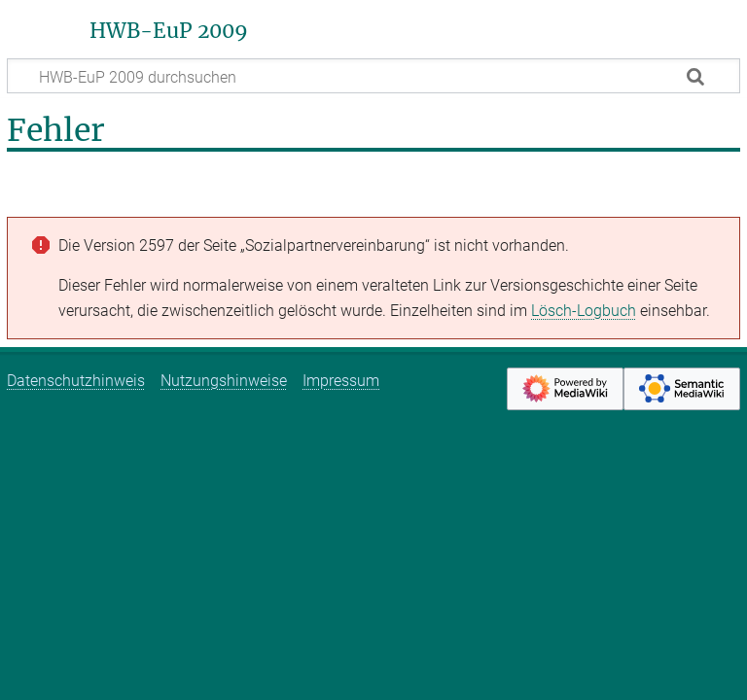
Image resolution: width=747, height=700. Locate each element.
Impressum (341, 381)
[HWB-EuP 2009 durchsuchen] (373, 76)
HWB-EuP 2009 (169, 31)
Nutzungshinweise (224, 381)
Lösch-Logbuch (584, 311)
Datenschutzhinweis (76, 381)
